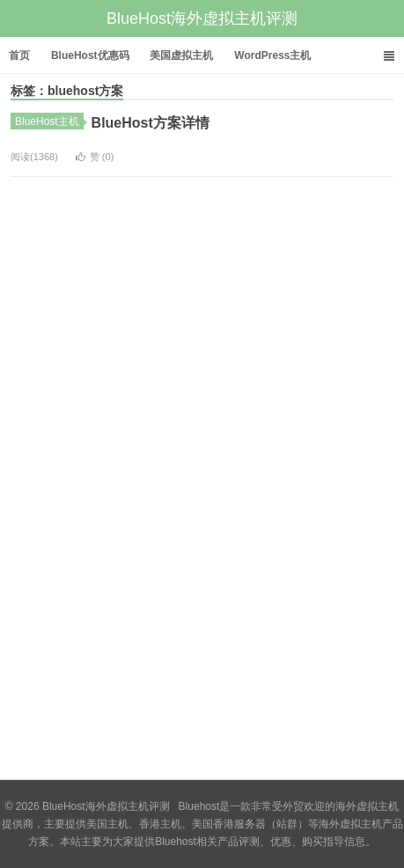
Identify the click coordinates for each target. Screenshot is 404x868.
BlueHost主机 (49, 121)
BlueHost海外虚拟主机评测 (202, 18)
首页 (19, 55)
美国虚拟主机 (181, 55)
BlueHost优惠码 (90, 55)
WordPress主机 (272, 55)
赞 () (95, 157)
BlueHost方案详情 (151, 123)
